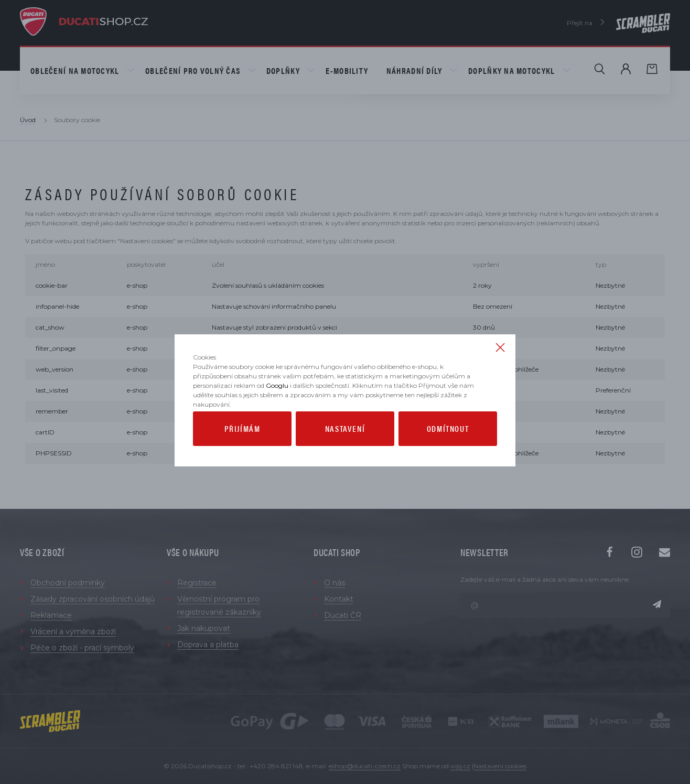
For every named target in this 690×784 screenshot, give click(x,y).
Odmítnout (448, 459)
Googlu (277, 416)
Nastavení (345, 459)
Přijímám (242, 459)
